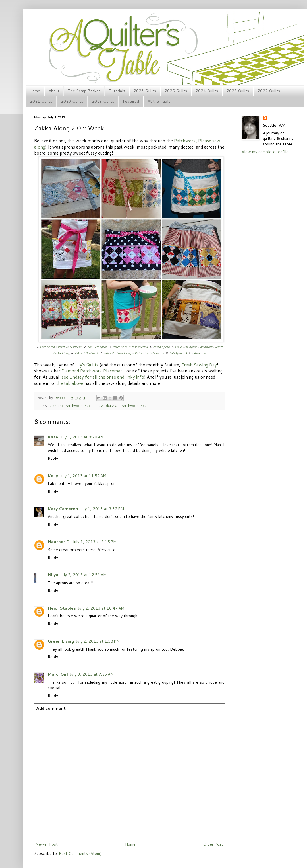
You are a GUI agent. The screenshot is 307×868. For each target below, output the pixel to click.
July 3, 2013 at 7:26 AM (92, 674)
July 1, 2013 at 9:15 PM (95, 542)
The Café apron (97, 347)
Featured (131, 101)
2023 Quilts (238, 91)
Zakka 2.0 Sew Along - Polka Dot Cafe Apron (134, 353)
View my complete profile (265, 152)
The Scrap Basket (84, 91)
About (54, 91)
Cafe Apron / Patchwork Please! (61, 347)
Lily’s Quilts (87, 365)
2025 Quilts (176, 91)
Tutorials (117, 91)
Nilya (53, 575)
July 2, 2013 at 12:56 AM (83, 575)
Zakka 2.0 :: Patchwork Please (126, 405)
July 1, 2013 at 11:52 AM (83, 476)
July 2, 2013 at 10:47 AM (101, 608)
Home (35, 91)
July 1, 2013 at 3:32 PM (102, 509)
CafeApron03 (178, 353)
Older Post (213, 844)
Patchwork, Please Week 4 (130, 347)
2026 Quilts (145, 91)
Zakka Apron (161, 347)
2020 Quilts (72, 101)
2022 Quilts (269, 91)
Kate (53, 437)
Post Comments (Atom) (80, 853)
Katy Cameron (63, 509)
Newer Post (47, 844)
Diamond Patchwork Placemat (92, 371)
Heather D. (59, 542)
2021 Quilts (41, 101)
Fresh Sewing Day (199, 365)
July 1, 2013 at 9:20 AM (82, 437)
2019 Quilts (103, 101)
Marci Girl (58, 674)
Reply (53, 458)
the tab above (70, 383)
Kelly (53, 476)
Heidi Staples (62, 608)
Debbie (60, 397)
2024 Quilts (207, 91)
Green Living (61, 641)
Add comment (51, 708)
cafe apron (199, 353)
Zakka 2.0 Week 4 (86, 353)
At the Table (159, 101)
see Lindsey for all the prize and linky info (103, 377)
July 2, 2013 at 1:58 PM (98, 641)
